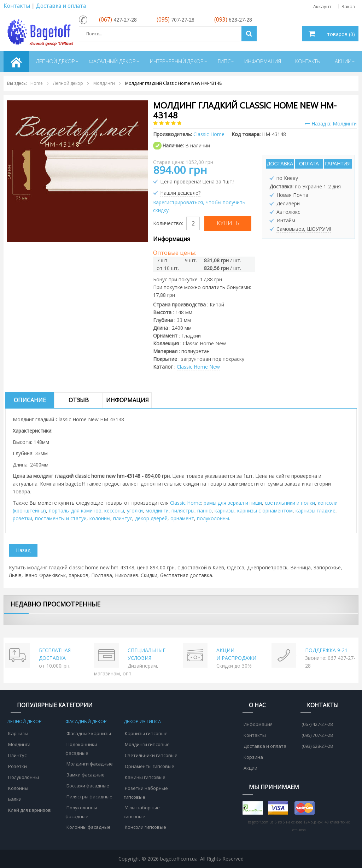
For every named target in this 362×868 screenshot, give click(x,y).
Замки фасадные (86, 775)
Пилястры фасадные (89, 797)
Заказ (348, 6)
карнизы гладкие (316, 511)
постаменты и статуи (61, 518)
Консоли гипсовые (145, 827)
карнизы (224, 511)
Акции (250, 768)
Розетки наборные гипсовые (146, 793)
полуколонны (213, 518)
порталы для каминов (75, 511)
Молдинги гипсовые (147, 744)
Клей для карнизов (30, 810)
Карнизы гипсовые (146, 733)
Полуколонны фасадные (81, 812)
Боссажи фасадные (88, 786)
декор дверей (151, 518)
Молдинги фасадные (90, 764)
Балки (15, 799)
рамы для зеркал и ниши (233, 503)
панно (205, 511)
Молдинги (19, 744)
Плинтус (17, 755)
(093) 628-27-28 (317, 746)
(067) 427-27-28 (317, 724)
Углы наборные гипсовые (142, 812)
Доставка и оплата (61, 6)
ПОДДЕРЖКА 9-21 (326, 650)
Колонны (18, 788)
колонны (100, 518)
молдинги (157, 511)
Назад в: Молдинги (331, 124)
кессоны (114, 511)
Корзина (253, 757)
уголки (135, 511)
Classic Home (186, 503)
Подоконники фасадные (81, 749)
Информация (127, 400)
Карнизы (18, 733)
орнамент (182, 518)
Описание (30, 400)
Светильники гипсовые (151, 755)
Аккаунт (322, 6)
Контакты (17, 6)
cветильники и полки (290, 503)
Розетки (17, 766)
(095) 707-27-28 (317, 735)
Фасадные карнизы (89, 733)
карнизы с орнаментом (265, 511)
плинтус (123, 518)
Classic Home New (198, 367)
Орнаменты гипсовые (150, 766)
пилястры (183, 511)
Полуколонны (24, 777)
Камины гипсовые (145, 777)
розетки (22, 518)
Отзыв (79, 400)
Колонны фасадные (89, 827)
